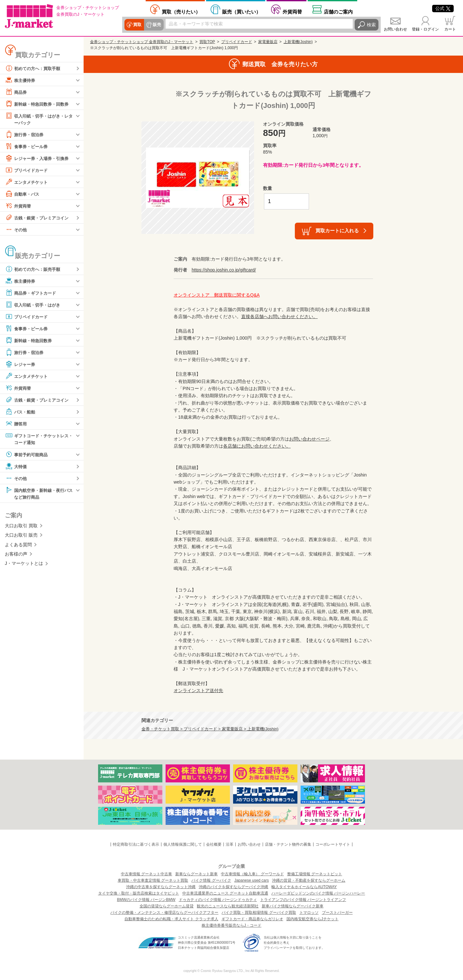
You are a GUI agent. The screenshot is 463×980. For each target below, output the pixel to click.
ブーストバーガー (337, 913)
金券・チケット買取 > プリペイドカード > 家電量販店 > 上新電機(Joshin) (210, 729)
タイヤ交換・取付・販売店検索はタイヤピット (139, 893)
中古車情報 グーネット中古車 (146, 874)
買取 (137, 25)
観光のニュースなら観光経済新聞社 (228, 906)
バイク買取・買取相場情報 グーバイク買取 (259, 913)
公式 (443, 8)
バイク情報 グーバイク (211, 880)
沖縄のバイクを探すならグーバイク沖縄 (233, 887)
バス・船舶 (21, 412)
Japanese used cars (252, 880)
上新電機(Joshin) (298, 42)
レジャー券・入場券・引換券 (39, 158)
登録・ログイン (425, 29)
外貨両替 (292, 12)
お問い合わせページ (309, 439)
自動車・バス (23, 194)
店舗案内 (338, 12)
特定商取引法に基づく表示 (136, 844)
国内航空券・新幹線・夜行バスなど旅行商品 (39, 494)
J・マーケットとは (24, 565)
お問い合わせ (395, 29)
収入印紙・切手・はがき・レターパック (39, 119)
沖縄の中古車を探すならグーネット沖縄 (161, 887)
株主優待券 (21, 80)
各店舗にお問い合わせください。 (257, 446)
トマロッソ (309, 913)
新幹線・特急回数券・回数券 (39, 104)
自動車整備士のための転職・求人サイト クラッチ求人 (171, 919)
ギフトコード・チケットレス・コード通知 (37, 439)
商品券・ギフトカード (32, 293)
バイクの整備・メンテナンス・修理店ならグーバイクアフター (164, 913)
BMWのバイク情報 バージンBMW (146, 900)
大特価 (16, 467)
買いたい (241, 12)
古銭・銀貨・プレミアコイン (39, 218)
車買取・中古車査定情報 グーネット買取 (153, 880)
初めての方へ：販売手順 (34, 269)
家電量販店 (268, 42)
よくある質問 (18, 546)
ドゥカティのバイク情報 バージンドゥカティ (218, 900)
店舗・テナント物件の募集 (288, 844)
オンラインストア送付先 (198, 690)
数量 (268, 188)
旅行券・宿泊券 (25, 135)
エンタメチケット (28, 182)
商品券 (16, 92)
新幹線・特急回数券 (30, 341)
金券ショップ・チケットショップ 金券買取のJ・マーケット (142, 42)
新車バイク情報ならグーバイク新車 (293, 906)
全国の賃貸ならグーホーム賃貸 (167, 906)
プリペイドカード (28, 170)
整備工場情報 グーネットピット (315, 874)
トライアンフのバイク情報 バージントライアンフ (303, 900)
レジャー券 (21, 364)
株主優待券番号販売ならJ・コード (232, 925)
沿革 (230, 844)
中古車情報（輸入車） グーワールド (252, 874)
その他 (16, 230)
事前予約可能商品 (28, 455)
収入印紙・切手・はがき (34, 305)
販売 (157, 25)
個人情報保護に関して (183, 844)
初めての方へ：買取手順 (34, 68)
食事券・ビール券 (28, 147)
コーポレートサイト (333, 844)
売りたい (181, 12)
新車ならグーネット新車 (196, 874)
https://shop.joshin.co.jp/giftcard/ (224, 270)
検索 (371, 25)
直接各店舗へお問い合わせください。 (279, 316)
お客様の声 (16, 555)
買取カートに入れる (337, 231)
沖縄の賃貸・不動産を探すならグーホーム (309, 880)
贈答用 (16, 424)
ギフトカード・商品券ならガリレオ (252, 919)
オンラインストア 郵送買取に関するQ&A (217, 295)
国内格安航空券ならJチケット (313, 919)
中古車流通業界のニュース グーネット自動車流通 (225, 893)
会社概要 (214, 844)
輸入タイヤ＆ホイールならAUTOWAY (304, 887)
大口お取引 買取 (21, 527)
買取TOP (207, 42)
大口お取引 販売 (21, 536)
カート (450, 29)
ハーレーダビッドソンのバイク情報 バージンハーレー (318, 893)
